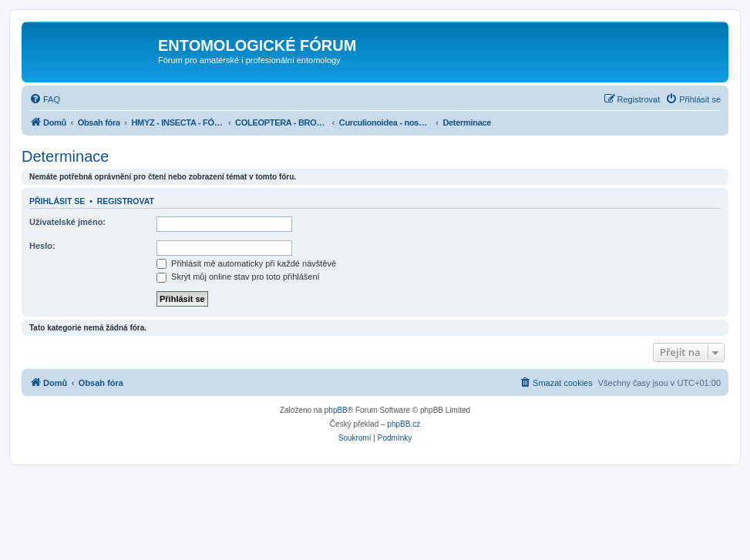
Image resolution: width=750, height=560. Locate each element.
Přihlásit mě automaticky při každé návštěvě (246, 263)
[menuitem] (45, 99)
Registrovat (126, 201)
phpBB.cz (404, 424)
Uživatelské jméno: (67, 222)
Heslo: (42, 246)
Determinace (65, 156)
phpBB (336, 410)
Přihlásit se (57, 201)
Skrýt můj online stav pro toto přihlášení (238, 277)
